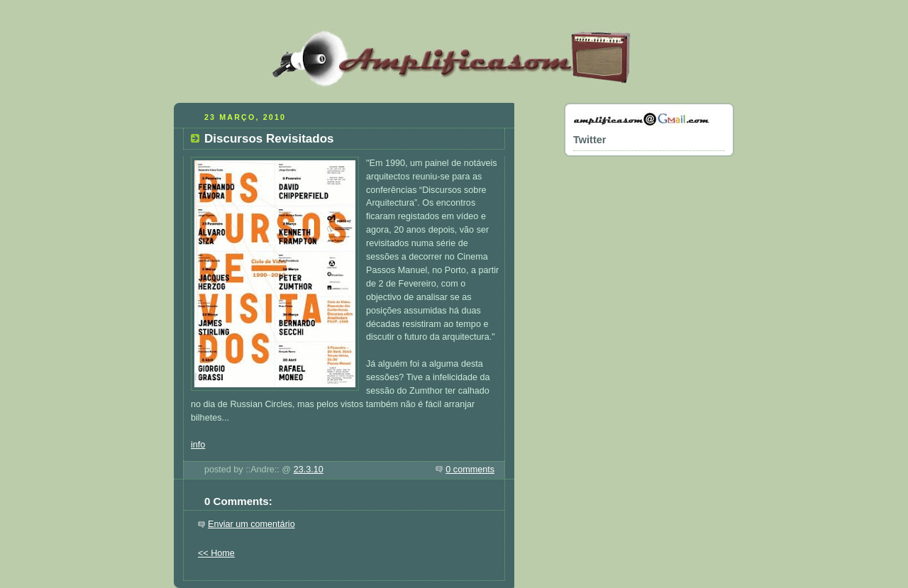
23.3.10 (309, 470)
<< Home (216, 553)
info (198, 445)
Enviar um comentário (251, 524)
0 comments (470, 470)
